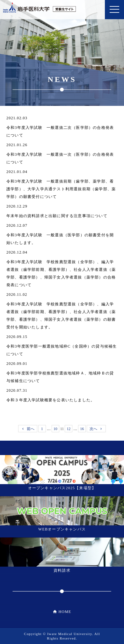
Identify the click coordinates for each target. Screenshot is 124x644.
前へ (31, 429)
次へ (93, 429)
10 (55, 429)
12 (69, 429)
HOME (65, 612)
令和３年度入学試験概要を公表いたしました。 (51, 400)
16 (82, 429)
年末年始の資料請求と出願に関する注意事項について (57, 216)
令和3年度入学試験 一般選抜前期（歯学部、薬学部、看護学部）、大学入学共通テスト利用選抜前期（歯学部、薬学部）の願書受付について (61, 189)
